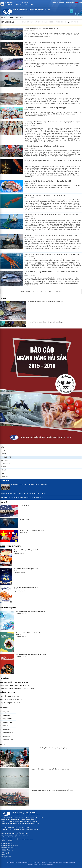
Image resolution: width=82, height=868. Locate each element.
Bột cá (4, 470)
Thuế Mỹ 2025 (24, 506)
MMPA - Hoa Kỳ (25, 519)
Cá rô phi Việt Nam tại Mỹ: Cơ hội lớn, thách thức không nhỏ (45, 302)
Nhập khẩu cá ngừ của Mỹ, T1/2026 (10, 703)
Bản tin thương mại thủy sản (10, 546)
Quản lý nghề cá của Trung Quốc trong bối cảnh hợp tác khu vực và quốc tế (49, 73)
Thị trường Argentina (6, 722)
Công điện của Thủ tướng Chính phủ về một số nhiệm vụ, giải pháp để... (23, 497)
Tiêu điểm (6, 481)
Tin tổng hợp (6, 460)
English (79, 2)
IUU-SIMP (3, 745)
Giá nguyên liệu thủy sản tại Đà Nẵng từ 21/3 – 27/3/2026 (17, 689)
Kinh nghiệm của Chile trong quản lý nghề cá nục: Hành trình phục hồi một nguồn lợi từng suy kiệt (52, 215)
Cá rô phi (4, 477)
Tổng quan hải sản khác (72, 22)
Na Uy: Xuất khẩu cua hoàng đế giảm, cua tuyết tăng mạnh (44, 146)
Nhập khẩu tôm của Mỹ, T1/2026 (10, 696)
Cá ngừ (4, 454)
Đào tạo (18, 2)
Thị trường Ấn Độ (5, 729)
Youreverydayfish (9, 2)
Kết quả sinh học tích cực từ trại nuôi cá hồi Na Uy (41, 29)
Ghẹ (3, 474)
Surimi (3, 467)
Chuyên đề (4, 502)
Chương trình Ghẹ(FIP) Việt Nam (24, 4)
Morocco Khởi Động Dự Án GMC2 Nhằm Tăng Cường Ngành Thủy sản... (52, 790)
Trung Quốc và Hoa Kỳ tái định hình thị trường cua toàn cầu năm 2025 (48, 43)
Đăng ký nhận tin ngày (58, 2)
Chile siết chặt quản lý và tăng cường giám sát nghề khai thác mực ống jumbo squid (52, 254)
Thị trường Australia (6, 719)
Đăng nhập (70, 2)
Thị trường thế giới (47, 22)
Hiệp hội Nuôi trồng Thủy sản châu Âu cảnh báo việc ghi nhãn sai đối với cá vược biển (51, 273)
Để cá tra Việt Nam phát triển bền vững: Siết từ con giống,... (45, 322)
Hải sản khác (6, 457)
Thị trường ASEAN (5, 726)
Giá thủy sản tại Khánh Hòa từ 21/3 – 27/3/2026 (14, 682)
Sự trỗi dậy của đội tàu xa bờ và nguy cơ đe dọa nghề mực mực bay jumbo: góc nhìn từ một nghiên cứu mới (53, 161)
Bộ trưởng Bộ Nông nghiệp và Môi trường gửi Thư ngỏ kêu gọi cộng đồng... (24, 493)
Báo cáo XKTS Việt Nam (8, 608)
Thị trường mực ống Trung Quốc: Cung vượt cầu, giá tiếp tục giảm (46, 94)
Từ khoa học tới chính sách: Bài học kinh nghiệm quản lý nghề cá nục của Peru (51, 235)
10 (50, 292)
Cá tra (4, 450)
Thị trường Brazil (5, 736)
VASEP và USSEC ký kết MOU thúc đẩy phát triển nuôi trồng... (29, 485)
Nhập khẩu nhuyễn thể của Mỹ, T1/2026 (12, 699)
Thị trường (4, 708)
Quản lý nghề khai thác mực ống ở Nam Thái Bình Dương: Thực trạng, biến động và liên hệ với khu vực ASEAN (52, 123)
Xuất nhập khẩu (35, 22)
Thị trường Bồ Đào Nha (7, 733)
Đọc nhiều (3, 298)
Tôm (3, 447)
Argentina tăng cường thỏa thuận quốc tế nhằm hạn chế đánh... (50, 769)
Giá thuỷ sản (5, 678)
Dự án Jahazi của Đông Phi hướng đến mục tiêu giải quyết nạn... (50, 748)
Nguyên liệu (25, 22)
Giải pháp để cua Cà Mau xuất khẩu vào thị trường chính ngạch (46, 108)
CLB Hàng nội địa (9, 4)
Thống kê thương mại (8, 692)
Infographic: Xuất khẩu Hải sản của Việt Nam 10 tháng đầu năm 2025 (48, 181)
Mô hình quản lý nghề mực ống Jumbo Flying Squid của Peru (45, 195)
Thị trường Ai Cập (5, 715)
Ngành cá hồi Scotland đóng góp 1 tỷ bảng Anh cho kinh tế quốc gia (47, 59)
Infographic (6, 464)
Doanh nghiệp (59, 22)
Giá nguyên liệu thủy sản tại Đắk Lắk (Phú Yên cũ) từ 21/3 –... (18, 685)
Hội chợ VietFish (26, 2)
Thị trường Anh (4, 712)
